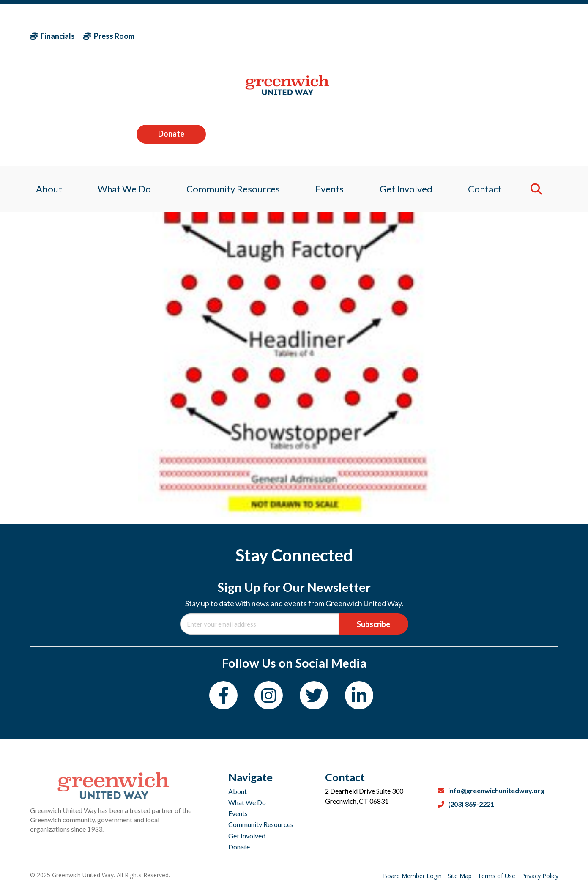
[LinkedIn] (359, 695)
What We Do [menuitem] (120, 91)
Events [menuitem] (330, 91)
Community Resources (261, 824)
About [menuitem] (43, 91)
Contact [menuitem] (490, 91)
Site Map (461, 876)
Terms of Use (497, 876)
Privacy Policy (540, 876)
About (238, 791)
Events (238, 813)
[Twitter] (314, 695)
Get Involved (247, 836)
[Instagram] (269, 695)
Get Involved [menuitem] (409, 91)
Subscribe (373, 624)
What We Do (247, 802)
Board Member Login (413, 876)
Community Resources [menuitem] (231, 91)
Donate (523, 36)
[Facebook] (223, 695)
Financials (52, 36)
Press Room (109, 36)
